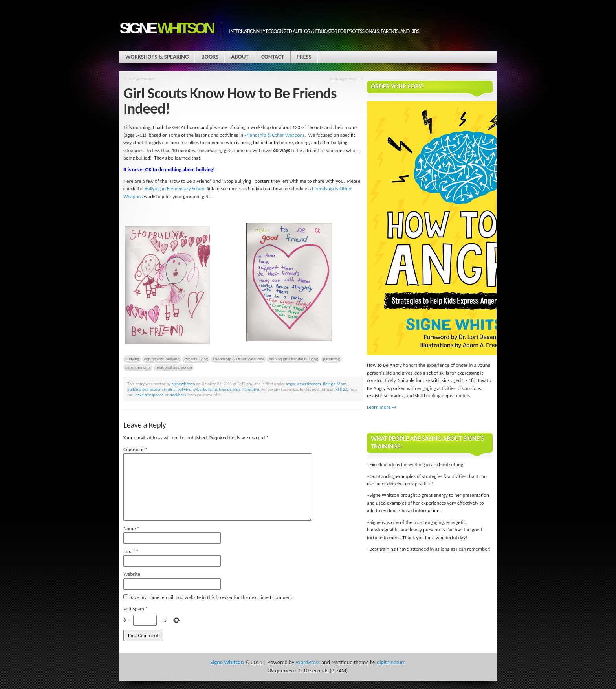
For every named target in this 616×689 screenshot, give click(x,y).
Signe (166, 28)
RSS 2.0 (342, 389)
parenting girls (138, 367)
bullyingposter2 (344, 79)
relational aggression (174, 367)
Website (132, 574)
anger (291, 384)
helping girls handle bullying (293, 359)
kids (237, 389)
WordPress (308, 662)
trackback (178, 395)
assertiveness (309, 384)
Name (131, 528)
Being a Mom (335, 384)
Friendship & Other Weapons (274, 135)
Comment (136, 449)
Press (304, 57)
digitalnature (391, 662)
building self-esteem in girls (151, 389)
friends (225, 389)
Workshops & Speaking (157, 57)
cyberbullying (196, 359)
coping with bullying (162, 359)
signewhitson (183, 384)
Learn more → (382, 407)
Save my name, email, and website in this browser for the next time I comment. (212, 597)
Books (210, 57)
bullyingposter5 (143, 79)
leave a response (149, 395)
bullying (132, 359)
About (240, 57)
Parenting (251, 389)
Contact (273, 57)
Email (131, 551)
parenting (331, 359)
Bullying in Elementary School (175, 188)
